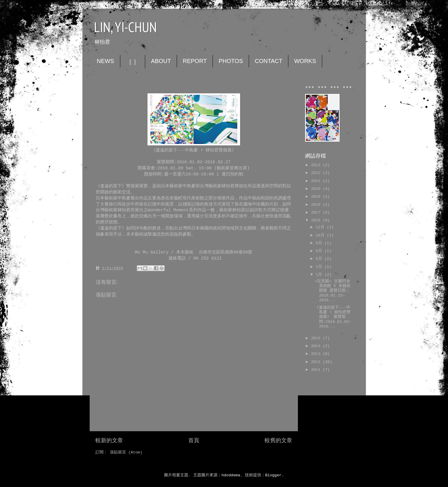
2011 (317, 370)
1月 (320, 275)
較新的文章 (109, 441)
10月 (321, 235)
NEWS (106, 61)
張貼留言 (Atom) (126, 452)
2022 (317, 173)
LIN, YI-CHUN (125, 27)
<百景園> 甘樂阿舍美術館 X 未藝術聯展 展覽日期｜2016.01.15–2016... (332, 291)
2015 (317, 338)
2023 (317, 165)
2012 (317, 362)
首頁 (194, 441)
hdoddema (231, 475)
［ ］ (133, 62)
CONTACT (269, 61)
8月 (320, 251)
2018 (317, 205)
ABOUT (161, 61)
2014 (317, 346)
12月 (321, 227)
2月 (320, 267)
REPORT (195, 61)
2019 (317, 197)
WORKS (305, 61)
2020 (317, 189)
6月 (320, 259)
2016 (317, 220)
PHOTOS (231, 61)
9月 (320, 243)
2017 (317, 213)
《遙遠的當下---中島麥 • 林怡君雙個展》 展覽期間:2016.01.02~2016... (333, 317)
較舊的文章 (278, 441)
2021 (317, 181)
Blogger (273, 475)
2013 (317, 354)
